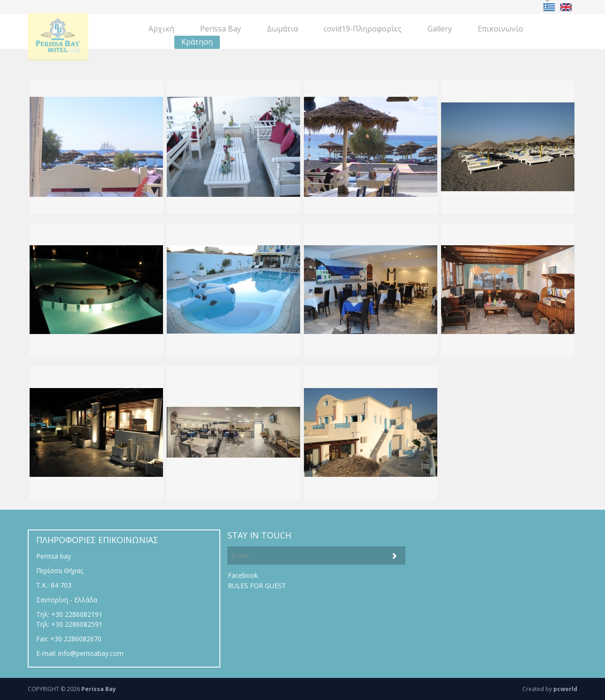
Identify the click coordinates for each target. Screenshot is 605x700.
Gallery (440, 29)
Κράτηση (197, 42)
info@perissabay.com (91, 653)
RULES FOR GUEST (257, 586)
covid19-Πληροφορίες (363, 29)
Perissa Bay (221, 29)
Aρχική (161, 29)
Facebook (243, 575)
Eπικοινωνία (500, 29)
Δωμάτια (282, 29)
